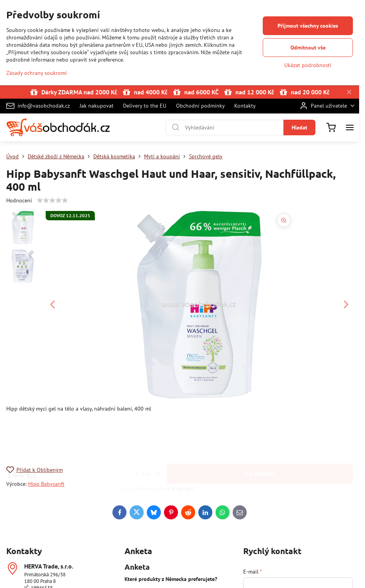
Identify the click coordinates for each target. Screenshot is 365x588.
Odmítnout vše (308, 48)
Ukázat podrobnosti (308, 65)
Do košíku (260, 438)
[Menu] (350, 128)
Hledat (299, 128)
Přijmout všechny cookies (308, 26)
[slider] (52, 200)
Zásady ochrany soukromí (36, 73)
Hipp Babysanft (46, 484)
